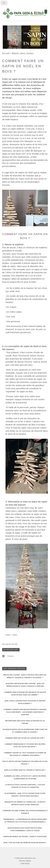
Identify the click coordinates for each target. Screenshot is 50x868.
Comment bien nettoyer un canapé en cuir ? (25, 738)
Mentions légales (25, 861)
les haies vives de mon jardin (30, 179)
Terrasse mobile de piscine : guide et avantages (25, 837)
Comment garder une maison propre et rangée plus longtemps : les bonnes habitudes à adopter (25, 712)
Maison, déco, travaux (23, 53)
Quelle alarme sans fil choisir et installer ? (25, 770)
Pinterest (10, 656)
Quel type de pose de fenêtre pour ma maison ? (25, 843)
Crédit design (25, 863)
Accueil (6, 53)
